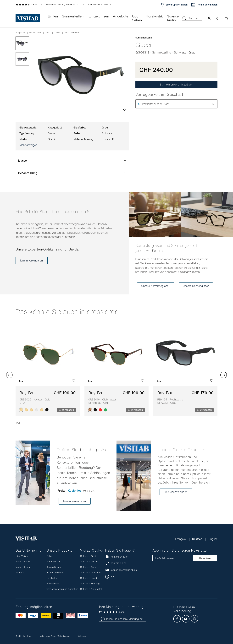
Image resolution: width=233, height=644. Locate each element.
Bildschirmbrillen (55, 572)
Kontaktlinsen (54, 567)
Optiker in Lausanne (91, 572)
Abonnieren (205, 558)
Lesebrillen (52, 578)
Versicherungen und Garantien (62, 589)
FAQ (113, 577)
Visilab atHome (23, 567)
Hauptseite (20, 33)
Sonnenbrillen (35, 33)
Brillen (50, 556)
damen (57, 33)
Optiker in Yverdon (90, 578)
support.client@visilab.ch (124, 570)
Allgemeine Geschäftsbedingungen (56, 636)
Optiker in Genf (88, 556)
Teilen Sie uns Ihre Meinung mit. (122, 619)
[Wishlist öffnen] (218, 18)
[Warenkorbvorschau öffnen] (226, 18)
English (213, 539)
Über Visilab (22, 556)
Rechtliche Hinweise (25, 636)
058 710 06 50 (119, 563)
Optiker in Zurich (89, 562)
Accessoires (53, 583)
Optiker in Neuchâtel (91, 589)
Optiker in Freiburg (90, 583)
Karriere (20, 572)
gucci (48, 33)
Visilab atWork (23, 562)
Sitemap (82, 636)
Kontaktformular (116, 557)
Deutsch (197, 539)
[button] (209, 18)
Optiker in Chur (88, 567)
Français (181, 539)
